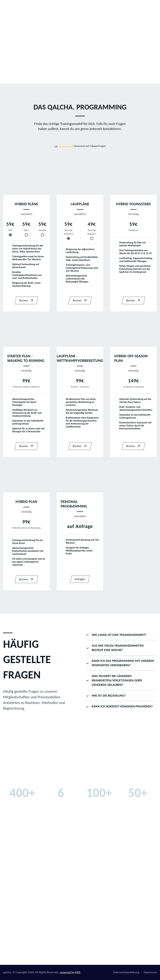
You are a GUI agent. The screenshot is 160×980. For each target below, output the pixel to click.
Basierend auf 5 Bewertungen (90, 146)
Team (55, 7)
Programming (106, 7)
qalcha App (126, 7)
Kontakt (143, 7)
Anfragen (80, 579)
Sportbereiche (84, 7)
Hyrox (60, 946)
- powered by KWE (70, 972)
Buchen (26, 300)
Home (42, 7)
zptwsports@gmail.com (139, 931)
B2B (67, 7)
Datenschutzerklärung (126, 972)
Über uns (62, 931)
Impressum (150, 972)
